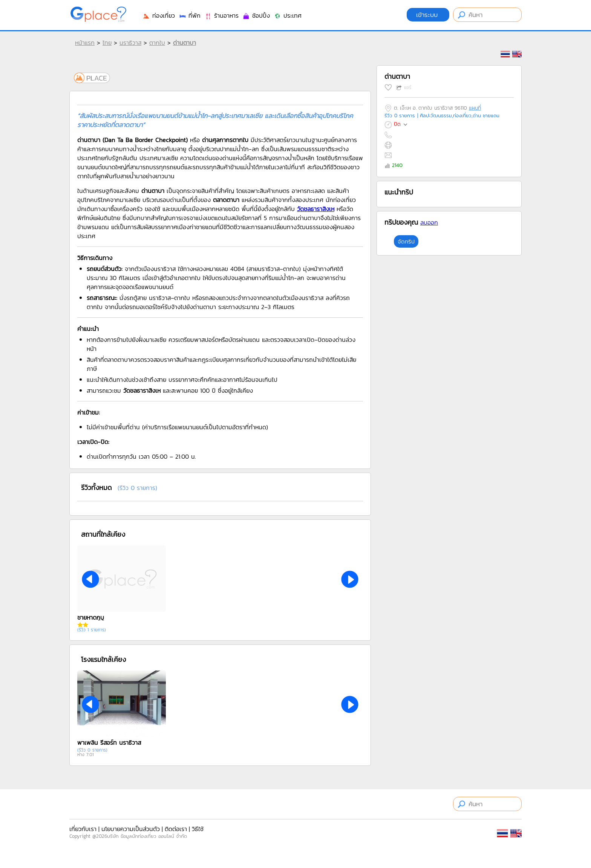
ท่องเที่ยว (159, 15)
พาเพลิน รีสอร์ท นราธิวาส (109, 742)
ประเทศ (288, 15)
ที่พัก (190, 15)
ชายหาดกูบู (91, 617)
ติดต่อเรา (176, 829)
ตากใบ (157, 43)
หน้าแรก (85, 43)
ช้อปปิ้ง (256, 15)
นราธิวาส (130, 43)
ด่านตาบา (184, 43)
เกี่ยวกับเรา (83, 829)
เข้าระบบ (428, 15)
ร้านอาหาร (221, 15)
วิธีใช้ (198, 829)
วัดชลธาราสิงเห (316, 209)
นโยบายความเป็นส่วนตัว (131, 829)
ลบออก (429, 222)
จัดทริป (406, 241)
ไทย (107, 43)
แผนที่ (475, 108)
